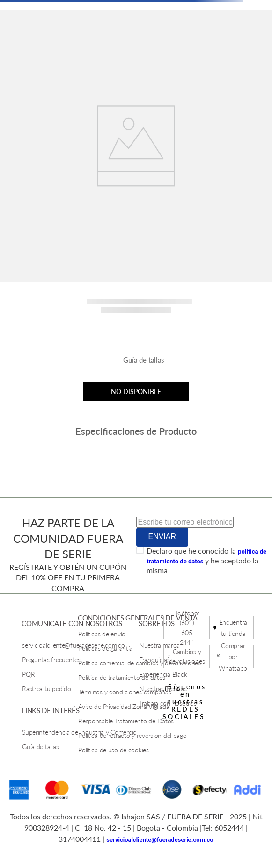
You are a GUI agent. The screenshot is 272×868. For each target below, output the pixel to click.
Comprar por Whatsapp (233, 657)
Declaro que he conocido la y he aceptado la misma (206, 561)
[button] (136, 364)
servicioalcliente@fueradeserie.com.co (160, 840)
